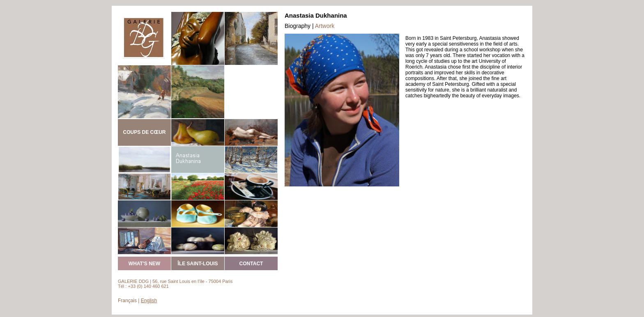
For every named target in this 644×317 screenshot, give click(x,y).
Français (127, 301)
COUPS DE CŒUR (144, 132)
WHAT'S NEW (144, 264)
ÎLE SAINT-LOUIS (198, 264)
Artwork (325, 26)
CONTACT (251, 264)
